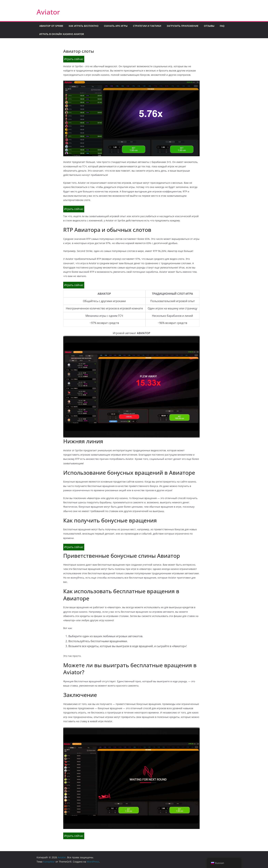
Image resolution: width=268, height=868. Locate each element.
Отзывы (209, 26)
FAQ (222, 26)
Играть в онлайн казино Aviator (62, 34)
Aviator (48, 12)
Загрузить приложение (183, 26)
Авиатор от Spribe (51, 26)
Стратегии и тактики (147, 26)
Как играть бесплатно (84, 26)
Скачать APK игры (116, 26)
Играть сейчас (74, 59)
